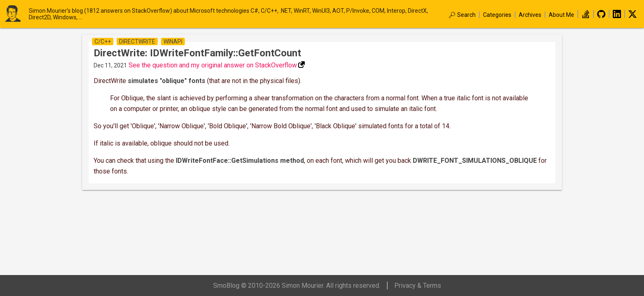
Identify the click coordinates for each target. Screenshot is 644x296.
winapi (173, 42)
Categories (497, 15)
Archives (530, 15)
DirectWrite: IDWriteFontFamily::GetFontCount (197, 53)
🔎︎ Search (462, 15)
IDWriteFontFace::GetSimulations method (240, 161)
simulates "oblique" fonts (167, 81)
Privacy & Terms (418, 286)
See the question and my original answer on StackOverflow (213, 65)
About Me (561, 15)
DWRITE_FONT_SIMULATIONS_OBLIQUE (475, 161)
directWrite (137, 42)
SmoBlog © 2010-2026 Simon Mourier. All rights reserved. (297, 286)
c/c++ (103, 42)
